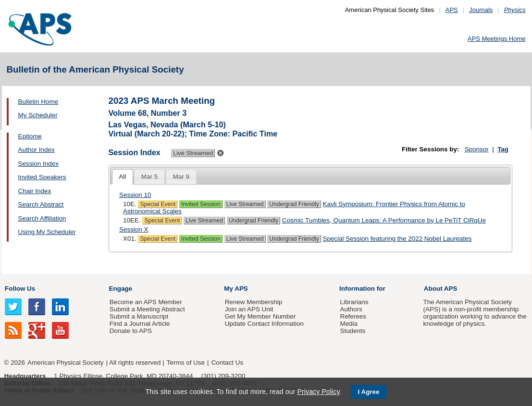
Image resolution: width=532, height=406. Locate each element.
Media (349, 324)
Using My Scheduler (47, 232)
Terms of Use (186, 363)
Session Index (38, 164)
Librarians (354, 302)
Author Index (37, 150)
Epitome (30, 136)
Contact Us (227, 363)
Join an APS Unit (249, 309)
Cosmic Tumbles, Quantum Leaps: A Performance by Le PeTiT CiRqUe (384, 220)
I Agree (369, 392)
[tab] (123, 177)
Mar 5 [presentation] (149, 177)
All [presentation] (122, 177)
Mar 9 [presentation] (181, 177)
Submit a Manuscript (139, 316)
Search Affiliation (42, 218)
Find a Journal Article (140, 324)
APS (452, 10)
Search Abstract (41, 204)
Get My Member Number (260, 316)
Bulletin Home (38, 102)
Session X (134, 229)
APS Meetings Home (497, 39)
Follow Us (20, 289)
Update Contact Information (264, 324)
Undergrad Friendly (294, 204)
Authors (351, 309)
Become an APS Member (146, 302)
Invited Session (201, 204)
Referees (353, 316)
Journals (481, 10)
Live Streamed (245, 204)
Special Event (158, 204)
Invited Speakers (42, 177)
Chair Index (35, 191)
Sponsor (477, 149)
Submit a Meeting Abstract (147, 309)
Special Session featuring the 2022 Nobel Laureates (397, 239)
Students (353, 331)
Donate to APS (131, 331)
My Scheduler (38, 115)
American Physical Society (65, 363)
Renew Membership (254, 302)
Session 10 (135, 195)
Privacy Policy (318, 392)
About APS (441, 289)
